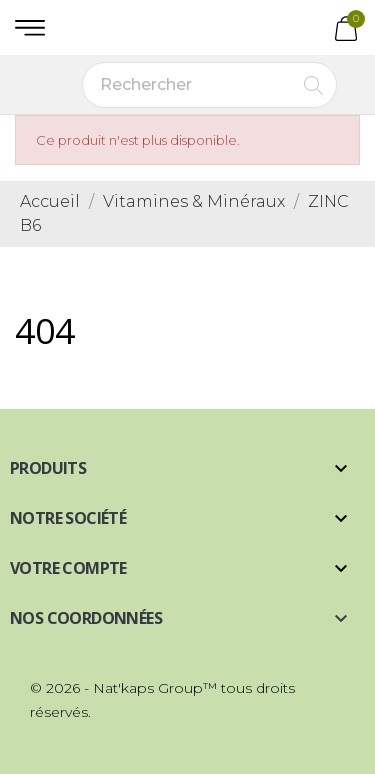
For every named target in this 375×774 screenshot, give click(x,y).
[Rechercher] (209, 85)
